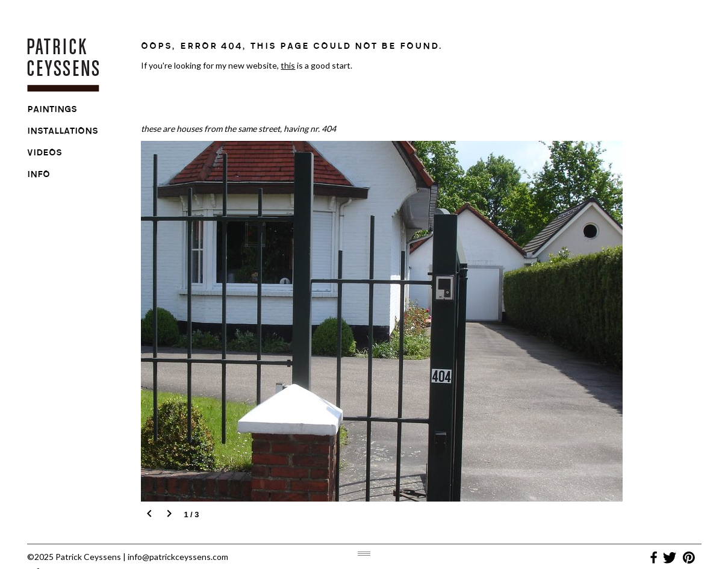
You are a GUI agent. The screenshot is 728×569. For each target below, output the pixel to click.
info (39, 176)
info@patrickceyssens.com (178, 557)
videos (45, 154)
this (288, 65)
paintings (52, 111)
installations (63, 132)
